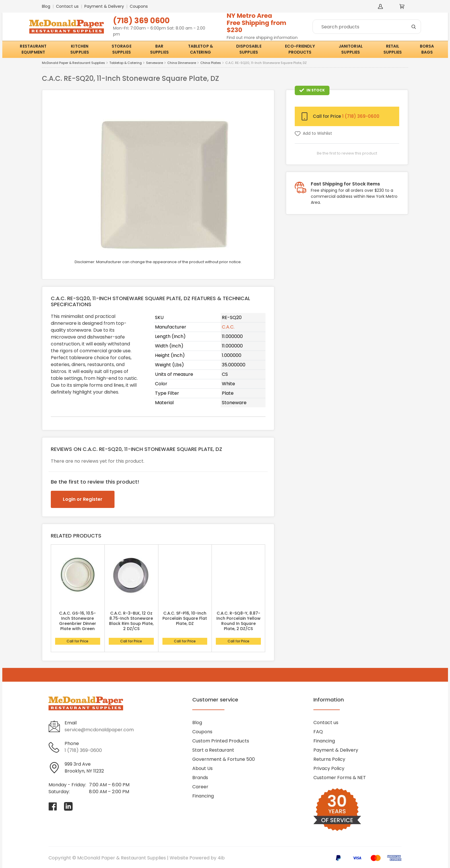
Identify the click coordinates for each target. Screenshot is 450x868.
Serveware (155, 63)
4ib (221, 858)
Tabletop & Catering (126, 63)
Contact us (67, 6)
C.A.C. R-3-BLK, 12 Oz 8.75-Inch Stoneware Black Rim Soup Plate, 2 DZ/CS (131, 621)
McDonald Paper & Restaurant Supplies (73, 63)
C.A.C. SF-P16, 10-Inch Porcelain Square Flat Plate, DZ (185, 618)
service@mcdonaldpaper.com (99, 730)
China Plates (211, 63)
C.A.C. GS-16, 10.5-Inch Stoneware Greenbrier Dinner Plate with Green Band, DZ (78, 623)
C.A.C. (228, 327)
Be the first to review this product (347, 153)
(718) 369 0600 (141, 20)
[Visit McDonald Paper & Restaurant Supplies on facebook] (53, 806)
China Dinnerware (182, 63)
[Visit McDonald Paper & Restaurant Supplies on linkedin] (68, 806)
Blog (46, 6)
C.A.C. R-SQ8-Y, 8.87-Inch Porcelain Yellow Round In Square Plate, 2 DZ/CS (238, 621)
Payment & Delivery (104, 6)
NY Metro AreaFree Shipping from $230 (257, 23)
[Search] (367, 27)
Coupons (139, 6)
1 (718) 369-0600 (361, 116)
